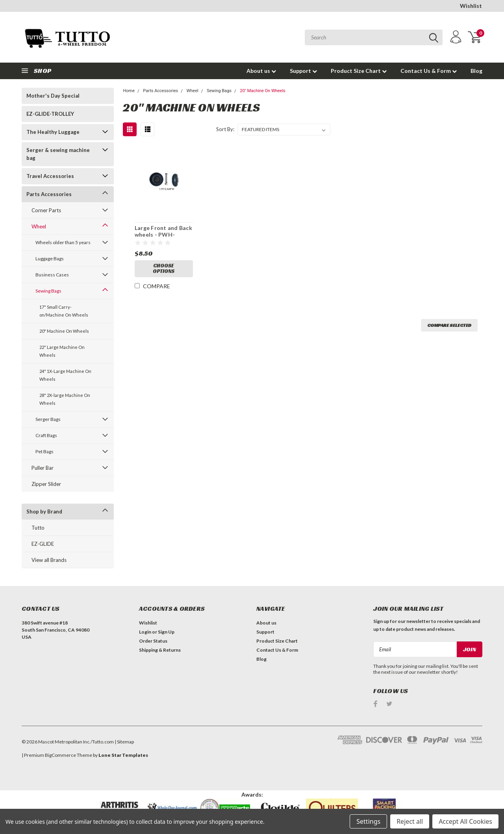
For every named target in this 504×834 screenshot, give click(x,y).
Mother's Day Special (53, 96)
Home (129, 91)
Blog (476, 71)
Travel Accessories (50, 176)
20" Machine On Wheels (64, 331)
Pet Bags (44, 451)
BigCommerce (60, 755)
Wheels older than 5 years (63, 242)
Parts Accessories (49, 194)
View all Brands (49, 560)
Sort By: (225, 129)
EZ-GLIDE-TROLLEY (50, 114)
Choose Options (164, 269)
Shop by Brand (44, 512)
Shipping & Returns (160, 650)
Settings (368, 821)
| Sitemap (124, 742)
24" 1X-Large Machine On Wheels (65, 375)
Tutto (38, 528)
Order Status (153, 641)
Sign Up (166, 632)
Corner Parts (46, 210)
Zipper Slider (46, 484)
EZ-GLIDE (43, 544)
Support (303, 71)
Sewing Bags (48, 291)
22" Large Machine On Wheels (62, 351)
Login (145, 632)
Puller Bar (43, 468)
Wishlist (471, 6)
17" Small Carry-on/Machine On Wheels (64, 311)
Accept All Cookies (465, 821)
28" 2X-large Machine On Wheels (65, 399)
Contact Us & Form (429, 71)
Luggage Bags (50, 259)
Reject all (410, 821)
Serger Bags (48, 419)
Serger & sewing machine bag (58, 154)
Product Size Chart (359, 71)
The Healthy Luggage (53, 132)
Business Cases (52, 275)
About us (261, 71)
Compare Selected (449, 325)
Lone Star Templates (123, 755)
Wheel (39, 226)
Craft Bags (46, 435)
